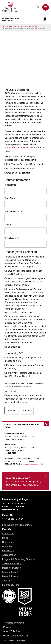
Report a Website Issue (16, 636)
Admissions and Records (12, 19)
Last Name (10, 198)
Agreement (10, 391)
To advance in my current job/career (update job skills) (23, 359)
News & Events (10, 576)
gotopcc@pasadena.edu (33, 464)
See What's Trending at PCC (17, 525)
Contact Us (8, 533)
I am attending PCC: (14, 353)
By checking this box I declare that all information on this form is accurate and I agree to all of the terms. (24, 399)
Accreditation (9, 555)
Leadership (8, 551)
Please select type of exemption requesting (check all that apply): (20, 158)
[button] (46, 7)
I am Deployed (12, 347)
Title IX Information (12, 563)
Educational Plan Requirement (20, 169)
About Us (7, 546)
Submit (11, 410)
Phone (8, 225)
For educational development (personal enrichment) (24, 367)
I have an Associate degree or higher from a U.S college (23, 272)
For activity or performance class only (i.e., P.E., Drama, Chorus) (23, 375)
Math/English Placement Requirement (24, 164)
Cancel (27, 410)
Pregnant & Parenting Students (19, 559)
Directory (7, 542)
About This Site (11, 631)
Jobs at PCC (9, 581)
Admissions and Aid (13, 27)
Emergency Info (11, 585)
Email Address (12, 238)
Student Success (11, 572)
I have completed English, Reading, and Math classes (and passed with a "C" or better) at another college (25, 282)
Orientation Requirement (17, 173)
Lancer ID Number (14, 211)
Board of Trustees (11, 568)
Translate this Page (14, 623)
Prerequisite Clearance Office (19, 148)
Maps (5, 538)
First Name (10, 185)
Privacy (7, 627)
